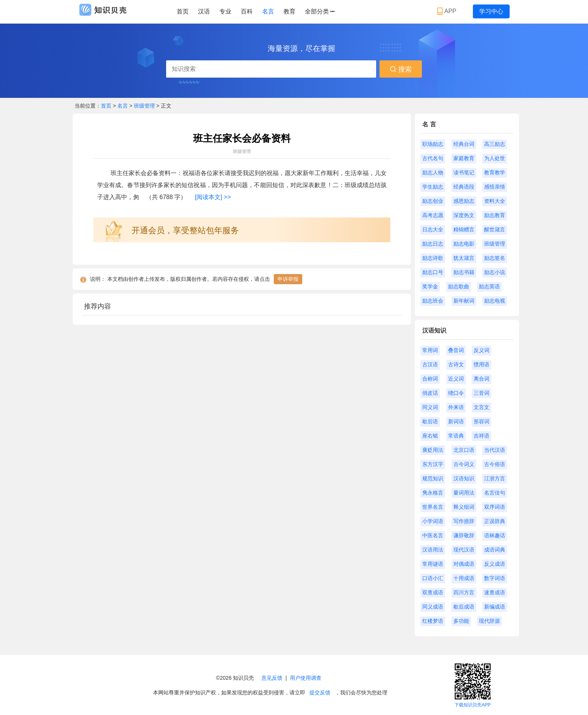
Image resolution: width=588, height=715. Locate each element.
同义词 (430, 407)
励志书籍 (464, 272)
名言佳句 (495, 493)
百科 (247, 11)
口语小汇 (433, 578)
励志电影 (464, 244)
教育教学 (495, 172)
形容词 (481, 421)
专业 (225, 11)
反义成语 (495, 564)
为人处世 (495, 158)
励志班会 (433, 301)
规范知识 (433, 478)
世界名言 (433, 507)
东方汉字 (433, 464)
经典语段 (464, 187)
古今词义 (464, 464)
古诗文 (456, 364)
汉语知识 (464, 478)
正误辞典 (495, 521)
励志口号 (433, 272)
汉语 (204, 11)
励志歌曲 (459, 286)
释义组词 (464, 507)
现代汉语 (464, 550)
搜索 (401, 69)
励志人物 (433, 172)
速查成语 (495, 592)
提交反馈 (320, 693)
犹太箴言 (464, 258)
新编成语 (495, 607)
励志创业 (433, 201)
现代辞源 (489, 621)
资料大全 (495, 201)
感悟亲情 (495, 187)
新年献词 (464, 301)
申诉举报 (288, 279)
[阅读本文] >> (213, 197)
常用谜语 (433, 564)
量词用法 (464, 493)
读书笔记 (464, 172)
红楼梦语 (433, 621)
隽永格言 (433, 493)
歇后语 (430, 421)
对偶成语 (464, 564)
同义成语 (433, 607)
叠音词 (456, 350)
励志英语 (489, 286)
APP (448, 11)
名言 (268, 11)
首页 (183, 11)
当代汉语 (495, 450)
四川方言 (464, 592)
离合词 (481, 379)
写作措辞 (464, 521)
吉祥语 (481, 436)
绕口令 (456, 393)
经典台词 (464, 144)
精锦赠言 (464, 229)
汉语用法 (433, 550)
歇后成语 (464, 607)
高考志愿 (433, 215)
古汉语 (430, 364)
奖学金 (430, 286)
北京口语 (464, 450)
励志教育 (495, 215)
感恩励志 (464, 201)
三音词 (481, 393)
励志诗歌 (433, 258)
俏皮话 (430, 393)
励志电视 (495, 301)
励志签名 (495, 258)
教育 (289, 11)
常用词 (430, 350)
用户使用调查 (306, 678)
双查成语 (433, 592)
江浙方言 (495, 478)
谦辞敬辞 (464, 535)
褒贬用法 (433, 450)
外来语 (456, 407)
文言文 (481, 407)
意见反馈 (272, 678)
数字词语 (495, 578)
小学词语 (433, 521)
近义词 (456, 379)
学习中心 (491, 11)
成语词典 (495, 550)
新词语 (456, 421)
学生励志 (433, 187)
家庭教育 (464, 158)
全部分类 (320, 12)
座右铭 (430, 436)
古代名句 (433, 158)
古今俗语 (495, 464)
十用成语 (464, 578)
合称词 (430, 379)
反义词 (481, 350)
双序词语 (495, 507)
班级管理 (144, 106)
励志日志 (433, 244)
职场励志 (433, 144)
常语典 (456, 436)
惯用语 (481, 364)
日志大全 (433, 229)
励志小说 (495, 272)
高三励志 (495, 144)
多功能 (461, 621)
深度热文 (464, 215)
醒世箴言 (495, 229)
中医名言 (433, 535)
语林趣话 (495, 535)
